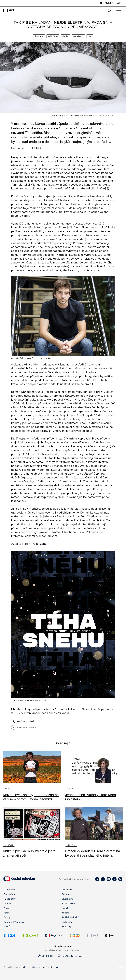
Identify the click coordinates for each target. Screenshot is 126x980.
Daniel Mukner (18, 148)
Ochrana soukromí (39, 967)
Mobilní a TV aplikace (14, 922)
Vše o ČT (8, 926)
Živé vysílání (9, 894)
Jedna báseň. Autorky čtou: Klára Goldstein (91, 797)
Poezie (70, 789)
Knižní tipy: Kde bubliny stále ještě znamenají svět (29, 853)
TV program (9, 890)
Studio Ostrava (69, 903)
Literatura (39, 36)
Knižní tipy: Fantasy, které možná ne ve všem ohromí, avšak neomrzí (31, 797)
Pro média (67, 890)
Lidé (90, 36)
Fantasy (8, 789)
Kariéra (65, 913)
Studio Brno (68, 899)
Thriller (65, 36)
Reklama (66, 894)
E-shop (7, 917)
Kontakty (66, 926)
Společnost (78, 36)
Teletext (8, 903)
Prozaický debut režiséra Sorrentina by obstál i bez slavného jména (93, 853)
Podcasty (8, 908)
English (24, 967)
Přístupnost (55, 967)
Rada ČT (66, 908)
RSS (121, 967)
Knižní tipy (53, 36)
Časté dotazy (68, 922)
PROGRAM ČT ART (109, 3)
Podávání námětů (70, 917)
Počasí (7, 913)
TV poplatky (9, 899)
